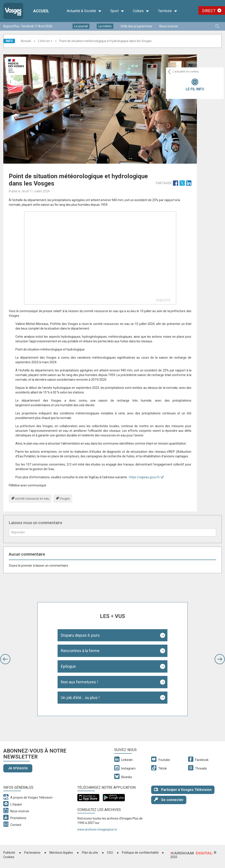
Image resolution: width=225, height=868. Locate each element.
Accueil (26, 41)
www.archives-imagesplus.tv (97, 829)
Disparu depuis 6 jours (80, 635)
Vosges (65, 499)
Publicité (9, 853)
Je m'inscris (18, 768)
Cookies (9, 857)
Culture (141, 11)
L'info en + (45, 41)
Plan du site (90, 853)
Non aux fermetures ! (79, 682)
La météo (105, 26)
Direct (209, 11)
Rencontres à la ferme (80, 651)
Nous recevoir (169, 26)
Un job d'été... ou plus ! (80, 698)
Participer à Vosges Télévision (183, 789)
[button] (5, 659)
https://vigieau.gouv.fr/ (145, 477)
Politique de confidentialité (140, 853)
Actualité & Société (84, 11)
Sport (117, 11)
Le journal (81, 26)
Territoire (168, 11)
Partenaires (32, 853)
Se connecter (169, 800)
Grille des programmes (136, 26)
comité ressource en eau (32, 499)
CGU (110, 853)
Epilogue (68, 666)
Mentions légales (61, 853)
